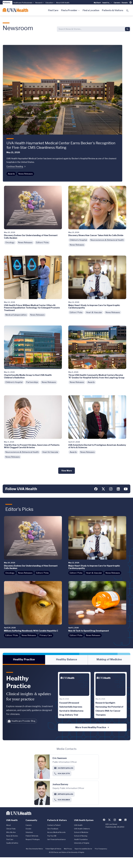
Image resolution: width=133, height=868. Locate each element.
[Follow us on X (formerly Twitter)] (103, 489)
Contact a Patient (54, 825)
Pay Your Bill (52, 836)
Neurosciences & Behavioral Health (107, 240)
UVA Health (78, 825)
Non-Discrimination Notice (34, 849)
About (9, 825)
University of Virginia (82, 843)
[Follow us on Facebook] (96, 489)
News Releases (26, 174)
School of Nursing (81, 836)
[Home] (15, 10)
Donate (125, 3)
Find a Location (91, 10)
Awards (11, 174)
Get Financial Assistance (56, 839)
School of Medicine (81, 832)
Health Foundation (81, 839)
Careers (117, 3)
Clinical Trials (11, 829)
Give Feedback (53, 829)
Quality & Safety (12, 843)
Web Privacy (68, 849)
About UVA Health (63, 3)
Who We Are (11, 832)
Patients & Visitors (113, 10)
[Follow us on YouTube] (126, 489)
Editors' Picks (42, 242)
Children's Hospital (78, 240)
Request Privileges (33, 839)
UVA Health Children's (82, 829)
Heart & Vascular (94, 312)
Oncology (10, 242)
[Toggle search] (127, 11)
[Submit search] (127, 29)
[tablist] (66, 660)
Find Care (53, 10)
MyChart (97, 3)
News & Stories (12, 836)
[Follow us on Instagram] (111, 489)
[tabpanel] (66, 702)
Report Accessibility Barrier (83, 849)
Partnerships (32, 382)
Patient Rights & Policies (53, 849)
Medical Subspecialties (16, 315)
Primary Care (46, 635)
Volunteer (29, 832)
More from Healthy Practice (92, 727)
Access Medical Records (56, 832)
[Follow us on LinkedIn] (118, 489)
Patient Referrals (32, 836)
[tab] (24, 660)
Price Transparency (101, 849)
